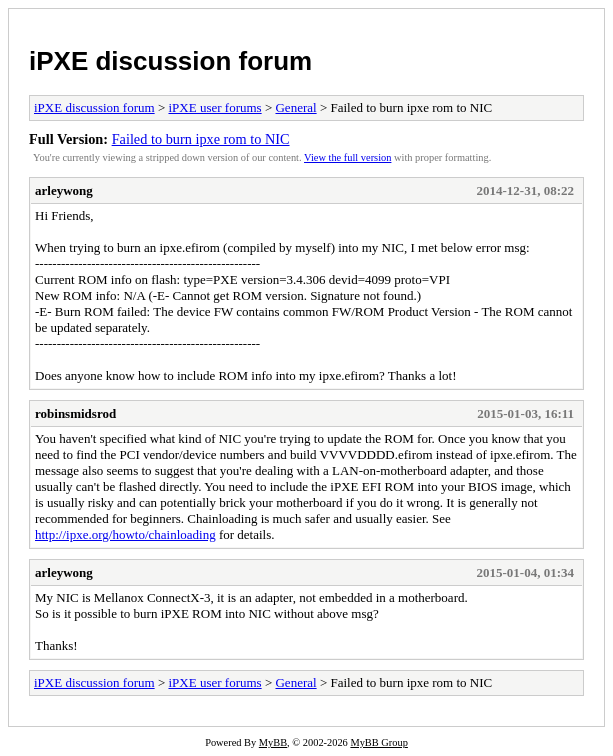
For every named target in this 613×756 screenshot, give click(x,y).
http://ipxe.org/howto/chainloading (125, 534)
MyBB (273, 742)
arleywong (64, 190)
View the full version (347, 157)
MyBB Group (378, 742)
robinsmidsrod (75, 413)
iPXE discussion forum (170, 61)
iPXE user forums (214, 107)
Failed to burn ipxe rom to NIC (201, 139)
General (295, 107)
